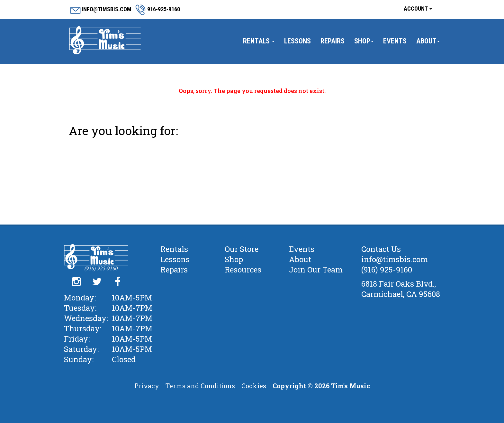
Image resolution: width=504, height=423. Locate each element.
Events (395, 41)
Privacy (147, 386)
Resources (243, 270)
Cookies (254, 386)
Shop (364, 41)
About (428, 41)
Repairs (333, 41)
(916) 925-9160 (387, 270)
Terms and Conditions (200, 386)
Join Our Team (316, 270)
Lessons (297, 41)
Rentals (259, 41)
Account (418, 9)
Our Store (242, 249)
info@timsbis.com (395, 259)
